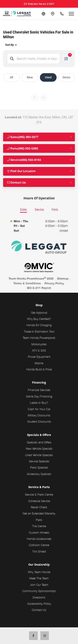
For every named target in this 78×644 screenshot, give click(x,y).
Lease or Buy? (39, 403)
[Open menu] (71, 14)
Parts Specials (39, 467)
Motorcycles (39, 344)
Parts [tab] (55, 209)
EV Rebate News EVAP (39, 4)
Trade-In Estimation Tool (39, 331)
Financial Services (39, 390)
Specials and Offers (39, 442)
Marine (39, 363)
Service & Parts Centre (39, 494)
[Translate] (43, 14)
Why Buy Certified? (39, 319)
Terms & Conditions (27, 283)
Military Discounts (39, 415)
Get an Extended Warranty (39, 513)
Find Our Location (21, 171)
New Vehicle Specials (39, 448)
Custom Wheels (39, 532)
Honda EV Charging (39, 325)
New (30, 77)
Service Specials (39, 461)
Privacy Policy (54, 283)
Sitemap (63, 278)
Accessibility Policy (39, 604)
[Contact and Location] (53, 14)
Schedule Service (39, 501)
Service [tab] (39, 209)
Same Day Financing (39, 396)
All (12, 77)
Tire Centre (39, 526)
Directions (39, 597)
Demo (66, 77)
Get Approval (39, 313)
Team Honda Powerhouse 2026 (31, 278)
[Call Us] (62, 14)
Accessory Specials (39, 474)
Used (48, 77)
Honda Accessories (39, 539)
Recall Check (39, 507)
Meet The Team (39, 578)
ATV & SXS (39, 350)
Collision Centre (39, 545)
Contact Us (16, 182)
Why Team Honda (39, 572)
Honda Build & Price (39, 369)
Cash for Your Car (39, 409)
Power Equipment (39, 357)
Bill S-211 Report (39, 288)
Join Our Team (39, 585)
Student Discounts (39, 421)
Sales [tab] (23, 209)
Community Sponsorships (39, 591)
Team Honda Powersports (39, 338)
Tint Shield (39, 551)
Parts (39, 520)
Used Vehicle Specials (39, 455)
